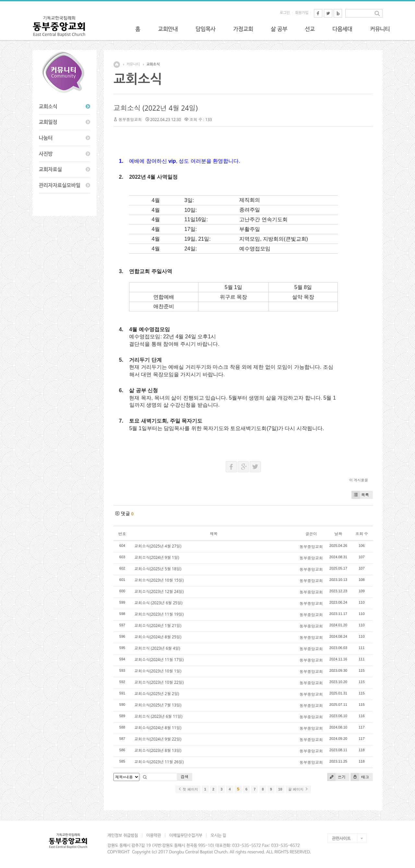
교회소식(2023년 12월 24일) (159, 591)
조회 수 (362, 534)
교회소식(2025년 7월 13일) (158, 705)
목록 (360, 495)
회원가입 (302, 13)
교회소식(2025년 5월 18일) (158, 569)
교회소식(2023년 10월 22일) (159, 682)
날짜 (338, 534)
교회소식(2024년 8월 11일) (158, 728)
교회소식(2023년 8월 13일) (158, 750)
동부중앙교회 (130, 120)
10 (280, 789)
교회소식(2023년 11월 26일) (159, 762)
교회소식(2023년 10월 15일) (159, 580)
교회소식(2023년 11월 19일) (159, 614)
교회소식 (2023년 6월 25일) (158, 603)
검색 (184, 777)
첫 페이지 (188, 789)
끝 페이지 (298, 789)
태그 (360, 777)
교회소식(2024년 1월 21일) (158, 626)
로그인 (285, 13)
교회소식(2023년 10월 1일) (158, 671)
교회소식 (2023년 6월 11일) (158, 716)
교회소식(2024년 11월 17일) (159, 660)
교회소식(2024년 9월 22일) (158, 739)
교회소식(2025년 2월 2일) (157, 694)
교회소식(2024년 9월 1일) (157, 557)
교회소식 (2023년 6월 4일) (157, 648)
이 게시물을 (359, 480)
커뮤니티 (133, 64)
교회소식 (153, 64)
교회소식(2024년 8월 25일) (158, 637)
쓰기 (336, 777)
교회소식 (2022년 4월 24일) (156, 108)
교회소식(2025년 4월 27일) (158, 546)
